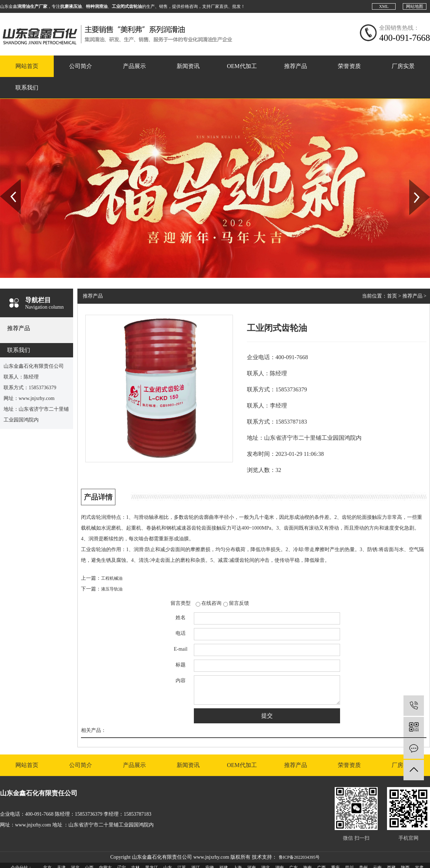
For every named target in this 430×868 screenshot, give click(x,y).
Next (413, 182)
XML (384, 6)
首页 (392, 296)
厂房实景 (403, 66)
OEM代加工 (242, 66)
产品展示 (134, 66)
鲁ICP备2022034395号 (299, 857)
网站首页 (27, 66)
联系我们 (27, 88)
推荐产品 (296, 66)
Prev (4, 182)
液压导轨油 (112, 589)
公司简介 (81, 66)
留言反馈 (239, 603)
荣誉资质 (349, 66)
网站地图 (415, 6)
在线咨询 (211, 603)
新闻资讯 (188, 66)
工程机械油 (112, 578)
